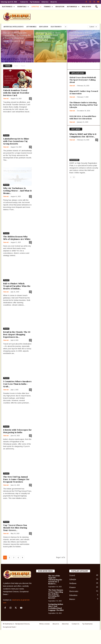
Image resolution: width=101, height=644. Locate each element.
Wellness (73, 583)
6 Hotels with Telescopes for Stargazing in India (17, 431)
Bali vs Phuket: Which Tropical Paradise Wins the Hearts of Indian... (17, 286)
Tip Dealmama (35, 2)
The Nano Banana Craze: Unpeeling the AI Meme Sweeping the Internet (56, 594)
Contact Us (24, 2)
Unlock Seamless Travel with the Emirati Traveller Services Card (16, 93)
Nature (72, 599)
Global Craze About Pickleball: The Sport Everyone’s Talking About (83, 80)
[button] (96, 7)
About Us (54, 2)
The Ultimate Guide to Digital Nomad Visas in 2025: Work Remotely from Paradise (83, 37)
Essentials (23, 7)
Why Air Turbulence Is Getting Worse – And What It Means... (17, 191)
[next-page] (74, 177)
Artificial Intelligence (13, 27)
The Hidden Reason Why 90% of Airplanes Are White (17, 238)
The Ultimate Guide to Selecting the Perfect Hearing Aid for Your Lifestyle (84, 105)
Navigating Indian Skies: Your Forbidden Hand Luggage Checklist (49, 35)
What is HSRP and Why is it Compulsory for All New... (83, 135)
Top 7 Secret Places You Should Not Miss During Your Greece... (15, 528)
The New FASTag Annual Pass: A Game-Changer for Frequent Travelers (16, 479)
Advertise (45, 2)
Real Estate (86, 7)
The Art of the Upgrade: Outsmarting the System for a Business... (55, 580)
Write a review (44, 624)
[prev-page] (71, 177)
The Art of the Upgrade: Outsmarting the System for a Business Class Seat (17, 35)
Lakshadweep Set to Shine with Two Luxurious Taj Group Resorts (16, 141)
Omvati (6, 41)
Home (16, 66)
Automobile (73, 7)
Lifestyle (36, 7)
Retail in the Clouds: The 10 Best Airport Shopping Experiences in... (17, 335)
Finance (48, 7)
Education (60, 7)
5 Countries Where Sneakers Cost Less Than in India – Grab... (17, 384)
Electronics (8, 7)
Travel (6, 87)
